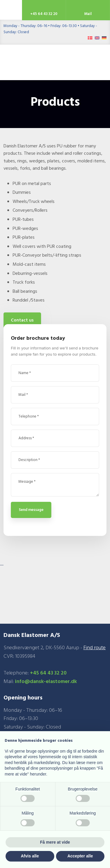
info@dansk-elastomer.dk (46, 682)
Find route (94, 648)
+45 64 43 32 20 (48, 673)
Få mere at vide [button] (55, 842)
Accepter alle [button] (80, 856)
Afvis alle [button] (30, 856)
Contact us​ (22, 320)
